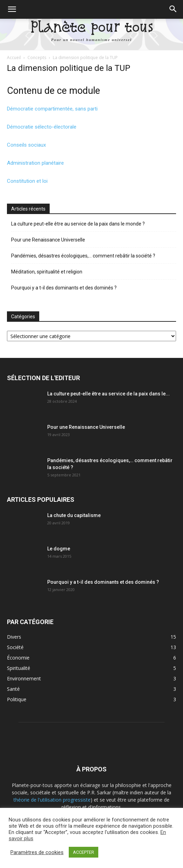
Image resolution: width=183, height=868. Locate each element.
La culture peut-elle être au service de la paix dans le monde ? (78, 224)
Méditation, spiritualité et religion (47, 272)
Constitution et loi (27, 181)
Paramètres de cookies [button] (37, 852)
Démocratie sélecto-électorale (42, 127)
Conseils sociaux (26, 145)
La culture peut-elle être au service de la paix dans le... (109, 394)
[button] (12, 9)
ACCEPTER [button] (84, 852)
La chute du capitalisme (74, 515)
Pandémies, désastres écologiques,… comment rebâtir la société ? (83, 256)
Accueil (14, 58)
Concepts (37, 58)
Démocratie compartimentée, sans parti (52, 109)
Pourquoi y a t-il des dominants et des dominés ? (64, 288)
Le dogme (59, 549)
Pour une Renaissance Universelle (48, 240)
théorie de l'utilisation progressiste (52, 800)
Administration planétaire (35, 163)
